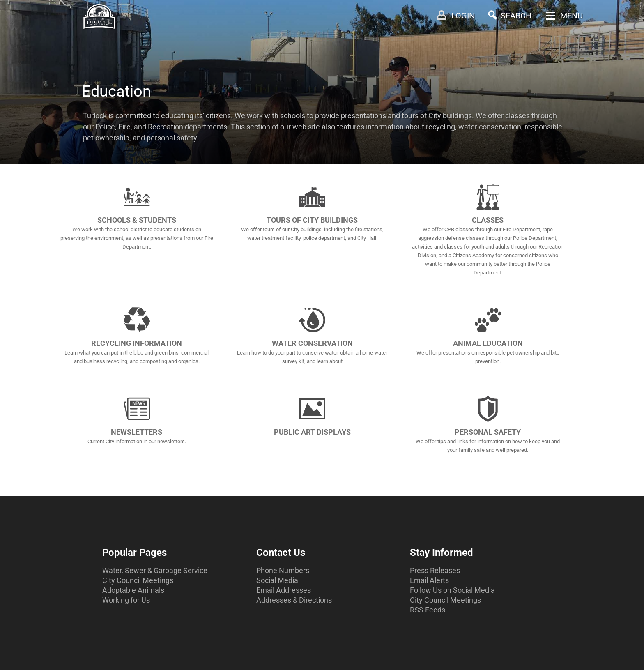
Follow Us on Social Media (452, 590)
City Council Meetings (138, 580)
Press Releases (435, 570)
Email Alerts (429, 580)
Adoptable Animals (133, 590)
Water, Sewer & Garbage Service (155, 570)
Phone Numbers (283, 570)
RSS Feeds (428, 610)
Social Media (277, 580)
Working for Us (126, 600)
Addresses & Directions (294, 600)
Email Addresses (284, 590)
